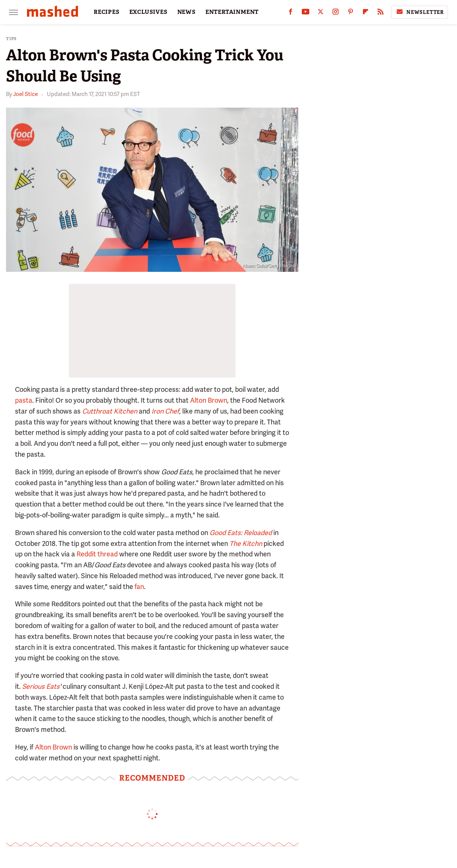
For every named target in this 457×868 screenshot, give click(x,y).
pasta (24, 400)
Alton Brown (209, 400)
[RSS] (381, 13)
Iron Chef (165, 411)
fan (139, 587)
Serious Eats (41, 686)
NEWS (187, 12)
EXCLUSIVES (148, 12)
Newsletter (420, 12)
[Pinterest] (351, 13)
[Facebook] (291, 13)
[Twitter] (321, 13)
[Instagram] (336, 13)
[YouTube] (306, 13)
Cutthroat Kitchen (110, 411)
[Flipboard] (366, 13)
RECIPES (107, 12)
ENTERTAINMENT (232, 12)
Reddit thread (97, 554)
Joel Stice (25, 94)
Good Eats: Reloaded (241, 533)
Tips (11, 39)
